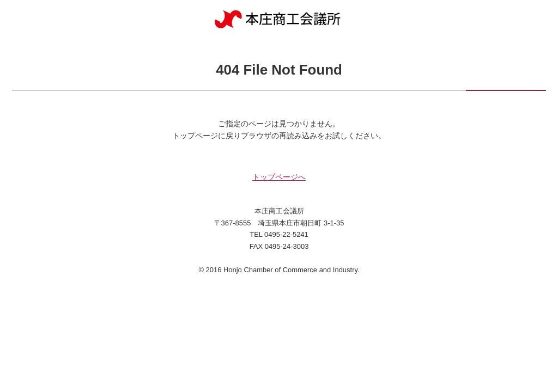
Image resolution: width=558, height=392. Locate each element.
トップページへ (279, 177)
